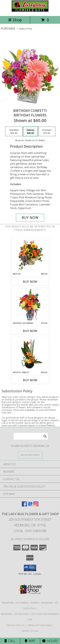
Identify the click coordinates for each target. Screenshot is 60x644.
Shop (15, 20)
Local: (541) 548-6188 (30, 531)
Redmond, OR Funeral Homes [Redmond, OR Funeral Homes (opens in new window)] (20, 603)
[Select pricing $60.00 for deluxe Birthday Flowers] (30, 131)
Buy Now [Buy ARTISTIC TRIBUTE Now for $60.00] (30, 380)
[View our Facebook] (24, 505)
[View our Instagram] (36, 505)
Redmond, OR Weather (15, 614)
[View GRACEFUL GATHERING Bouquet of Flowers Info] (30, 305)
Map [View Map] (30, 641)
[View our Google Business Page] (30, 505)
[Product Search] (31, 436)
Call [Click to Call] (10, 641)
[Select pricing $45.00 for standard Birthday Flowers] (14, 131)
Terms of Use (30, 631)
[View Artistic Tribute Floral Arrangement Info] (30, 354)
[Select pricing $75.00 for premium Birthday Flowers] (47, 131)
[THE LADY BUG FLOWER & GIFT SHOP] (30, 11)
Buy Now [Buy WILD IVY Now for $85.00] (30, 282)
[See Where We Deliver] (30, 455)
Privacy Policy (16, 625)
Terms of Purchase (40, 625)
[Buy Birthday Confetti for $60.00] (30, 218)
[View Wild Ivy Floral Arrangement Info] (30, 255)
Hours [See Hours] (50, 641)
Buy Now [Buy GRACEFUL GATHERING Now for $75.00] (30, 331)
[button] (30, 568)
